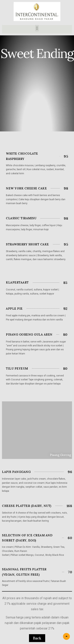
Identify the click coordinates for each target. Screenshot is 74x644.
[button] (37, 28)
